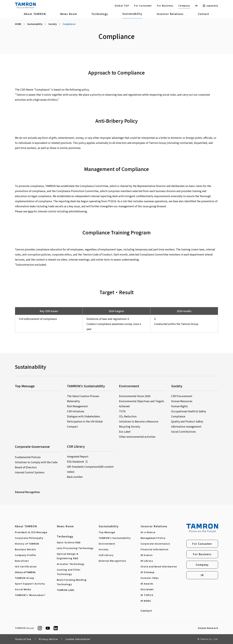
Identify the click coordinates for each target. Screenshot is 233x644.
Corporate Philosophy (29, 538)
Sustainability (132, 14)
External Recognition (27, 492)
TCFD (122, 411)
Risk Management (77, 406)
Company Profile (25, 555)
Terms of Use (23, 639)
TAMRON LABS (66, 590)
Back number (75, 477)
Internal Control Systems (30, 472)
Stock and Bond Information (159, 566)
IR (196, 6)
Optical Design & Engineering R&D (68, 556)
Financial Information (155, 549)
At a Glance (148, 532)
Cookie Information (78, 639)
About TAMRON (35, 14)
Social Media (23, 589)
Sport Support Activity (30, 584)
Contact (204, 14)
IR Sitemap (148, 572)
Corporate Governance (155, 544)
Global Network (208, 628)
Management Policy (153, 538)
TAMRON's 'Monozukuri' (30, 595)
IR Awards (147, 584)
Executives (22, 561)
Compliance (178, 416)
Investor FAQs (150, 578)
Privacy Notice (48, 639)
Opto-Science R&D (69, 542)
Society (104, 549)
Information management (186, 426)
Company (184, 6)
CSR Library (106, 555)
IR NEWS (146, 601)
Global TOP (122, 6)
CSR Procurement (182, 396)
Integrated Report (78, 456)
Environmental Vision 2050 (135, 396)
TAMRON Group (25, 578)
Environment (107, 544)
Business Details (25, 549)
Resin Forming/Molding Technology (72, 582)
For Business (165, 6)
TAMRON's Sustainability (115, 538)
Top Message (107, 532)
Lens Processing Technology (75, 548)
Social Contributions (183, 432)
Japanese (210, 6)
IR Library (147, 561)
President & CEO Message (31, 532)
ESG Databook (77, 461)
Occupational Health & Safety (189, 411)
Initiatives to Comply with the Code (36, 462)
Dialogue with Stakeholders (83, 416)
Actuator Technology (71, 564)
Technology (100, 14)
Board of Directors (26, 467)
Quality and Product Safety (187, 421)
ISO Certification (26, 566)
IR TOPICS (147, 595)
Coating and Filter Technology (69, 572)
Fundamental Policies (28, 457)
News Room (69, 14)
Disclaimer (147, 589)
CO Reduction (128, 416)
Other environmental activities (137, 437)
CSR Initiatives (76, 411)
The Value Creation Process (83, 396)
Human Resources (182, 401)
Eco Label (125, 432)
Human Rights (179, 406)
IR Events (147, 555)
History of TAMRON (27, 544)
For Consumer (143, 6)
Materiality (73, 401)
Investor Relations (170, 14)
